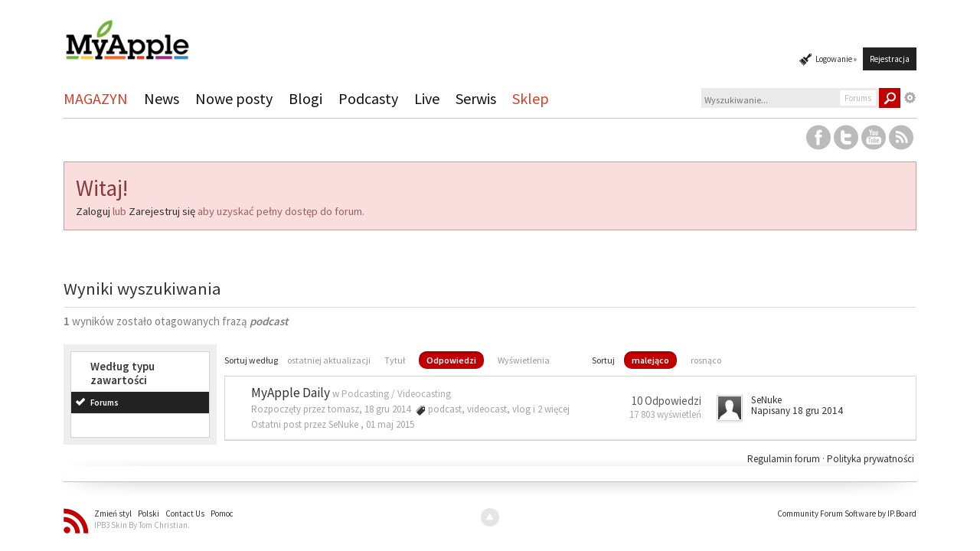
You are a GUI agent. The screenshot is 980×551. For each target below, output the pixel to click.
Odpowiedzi (451, 360)
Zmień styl (113, 514)
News (162, 98)
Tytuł (395, 360)
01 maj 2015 (390, 424)
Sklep (531, 98)
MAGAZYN (96, 98)
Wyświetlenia (524, 360)
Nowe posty (234, 98)
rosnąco (706, 360)
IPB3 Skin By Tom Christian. (142, 525)
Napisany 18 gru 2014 (797, 411)
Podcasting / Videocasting (396, 394)
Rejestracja (890, 59)
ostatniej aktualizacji (329, 360)
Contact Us (185, 514)
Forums (105, 403)
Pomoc (222, 514)
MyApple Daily (291, 393)
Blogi (305, 98)
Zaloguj (93, 211)
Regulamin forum (785, 459)
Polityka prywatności (871, 459)
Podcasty (368, 98)
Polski (149, 514)
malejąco (650, 360)
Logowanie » (836, 59)
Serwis (476, 98)
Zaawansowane (910, 98)
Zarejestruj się (162, 211)
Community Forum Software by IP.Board (847, 514)
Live (427, 98)
